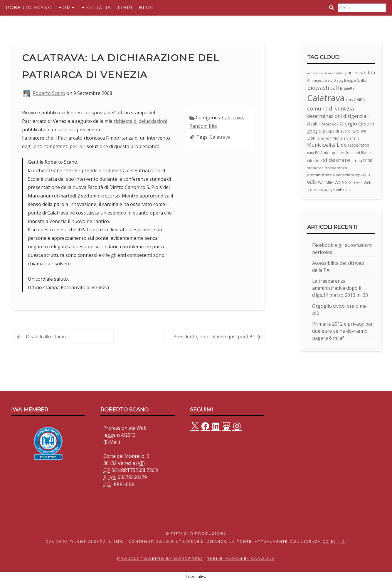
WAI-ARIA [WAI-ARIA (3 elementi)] (326, 183)
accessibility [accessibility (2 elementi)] (337, 73)
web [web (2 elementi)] (359, 183)
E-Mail (112, 442)
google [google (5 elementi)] (314, 131)
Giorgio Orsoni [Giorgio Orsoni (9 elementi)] (357, 124)
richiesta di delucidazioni (140, 121)
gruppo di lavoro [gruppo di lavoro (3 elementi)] (336, 131)
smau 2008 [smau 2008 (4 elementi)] (362, 160)
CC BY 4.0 (334, 541)
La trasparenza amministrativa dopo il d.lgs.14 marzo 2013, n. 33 (340, 288)
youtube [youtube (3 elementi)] (338, 190)
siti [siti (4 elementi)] (310, 160)
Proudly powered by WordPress (160, 559)
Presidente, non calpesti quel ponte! (213, 336)
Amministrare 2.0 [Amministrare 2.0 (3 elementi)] (321, 80)
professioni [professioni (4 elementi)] (350, 153)
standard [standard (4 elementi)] (315, 168)
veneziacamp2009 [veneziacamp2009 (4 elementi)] (353, 175)
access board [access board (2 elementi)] (317, 73)
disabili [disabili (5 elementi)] (314, 124)
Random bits (203, 126)
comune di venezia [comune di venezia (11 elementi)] (330, 108)
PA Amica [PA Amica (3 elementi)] (323, 153)
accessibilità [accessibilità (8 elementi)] (361, 72)
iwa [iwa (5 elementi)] (363, 131)
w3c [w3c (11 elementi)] (312, 182)
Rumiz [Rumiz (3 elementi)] (366, 153)
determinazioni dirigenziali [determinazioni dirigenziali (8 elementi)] (338, 116)
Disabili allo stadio (46, 336)
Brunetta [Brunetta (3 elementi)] (347, 88)
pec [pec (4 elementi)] (335, 153)
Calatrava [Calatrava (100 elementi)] (326, 98)
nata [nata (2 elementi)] (311, 153)
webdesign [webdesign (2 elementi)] (321, 190)
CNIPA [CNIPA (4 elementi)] (359, 100)
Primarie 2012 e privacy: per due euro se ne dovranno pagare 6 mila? (343, 331)
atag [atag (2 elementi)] (340, 81)
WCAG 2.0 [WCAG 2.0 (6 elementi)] (345, 182)
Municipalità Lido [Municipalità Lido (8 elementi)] (327, 145)
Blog (146, 8)
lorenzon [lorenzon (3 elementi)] (324, 138)
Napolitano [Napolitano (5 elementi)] (359, 145)
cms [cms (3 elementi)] (349, 100)
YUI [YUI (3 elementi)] (348, 190)
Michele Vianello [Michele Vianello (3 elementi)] (346, 138)
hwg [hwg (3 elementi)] (355, 131)
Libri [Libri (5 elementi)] (311, 138)
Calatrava (232, 118)
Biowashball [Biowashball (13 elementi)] (323, 88)
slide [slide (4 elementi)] (318, 160)
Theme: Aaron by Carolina (241, 559)
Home (67, 8)
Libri (125, 8)
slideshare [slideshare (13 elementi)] (337, 160)
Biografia (96, 8)
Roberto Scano (29, 8)
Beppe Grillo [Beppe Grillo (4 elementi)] (355, 80)
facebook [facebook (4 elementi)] (330, 124)
